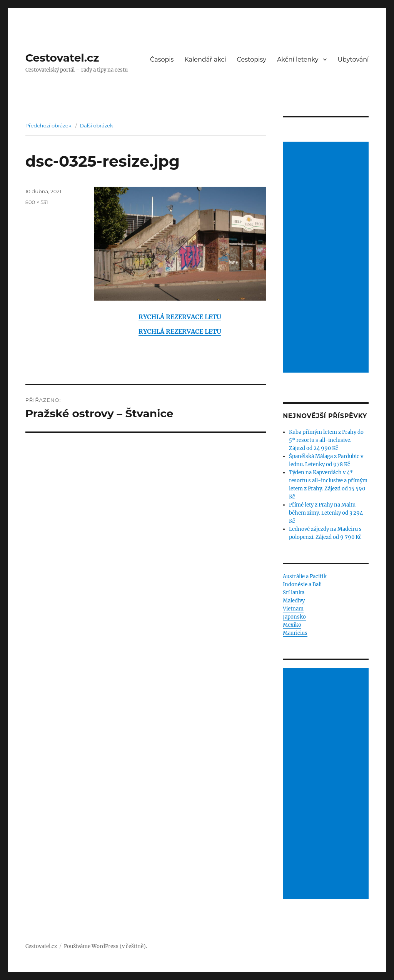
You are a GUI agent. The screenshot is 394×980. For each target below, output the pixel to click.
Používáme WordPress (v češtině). (105, 946)
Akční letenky (298, 59)
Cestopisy (252, 59)
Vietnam (293, 609)
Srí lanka (294, 593)
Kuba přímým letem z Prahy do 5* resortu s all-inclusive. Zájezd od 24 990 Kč (326, 440)
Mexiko (292, 625)
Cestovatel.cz (62, 58)
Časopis (162, 59)
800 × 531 (37, 202)
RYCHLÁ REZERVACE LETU (180, 317)
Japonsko (294, 617)
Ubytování (353, 59)
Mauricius (295, 633)
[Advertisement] (327, 258)
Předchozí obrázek (48, 125)
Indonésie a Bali (302, 584)
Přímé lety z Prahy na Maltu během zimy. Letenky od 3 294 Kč (326, 513)
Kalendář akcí (205, 59)
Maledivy (294, 601)
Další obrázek (96, 125)
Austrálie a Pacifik (305, 576)
